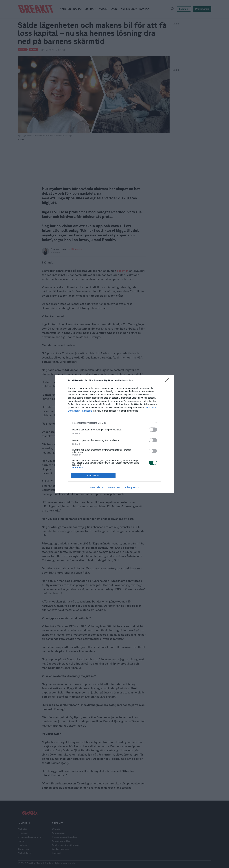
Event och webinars (29, 837)
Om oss (56, 829)
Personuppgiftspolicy (65, 837)
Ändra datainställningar (66, 845)
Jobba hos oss (60, 849)
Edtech (33, 49)
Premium (23, 833)
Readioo (23, 49)
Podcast (23, 845)
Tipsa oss (23, 849)
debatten (123, 271)
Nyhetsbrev (25, 853)
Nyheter (23, 829)
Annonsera (58, 833)
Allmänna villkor (61, 841)
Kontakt (57, 853)
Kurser (22, 841)
